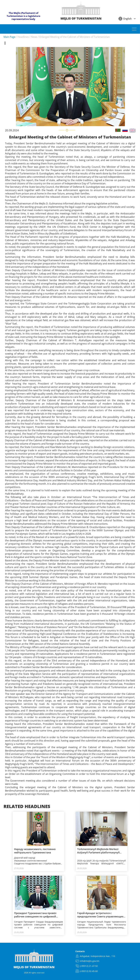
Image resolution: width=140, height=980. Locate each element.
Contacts (80, 951)
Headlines (23, 37)
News (34, 37)
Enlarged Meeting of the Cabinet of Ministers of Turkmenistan (75, 37)
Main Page (9, 37)
